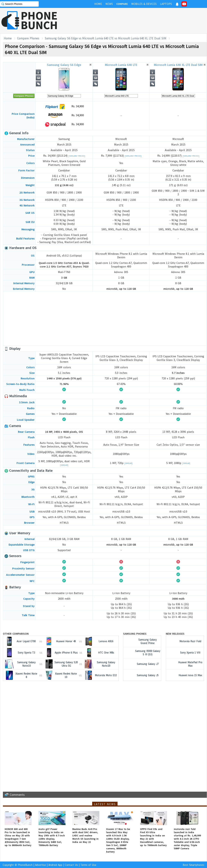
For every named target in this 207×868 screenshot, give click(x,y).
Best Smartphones (193, 865)
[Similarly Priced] (77, 156)
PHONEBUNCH (39, 20)
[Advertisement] (105, 318)
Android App (55, 865)
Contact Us (71, 865)
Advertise (40, 865)
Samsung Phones (135, 634)
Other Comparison (16, 634)
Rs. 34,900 (64, 107)
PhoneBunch (25, 865)
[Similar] (64, 465)
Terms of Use (88, 865)
